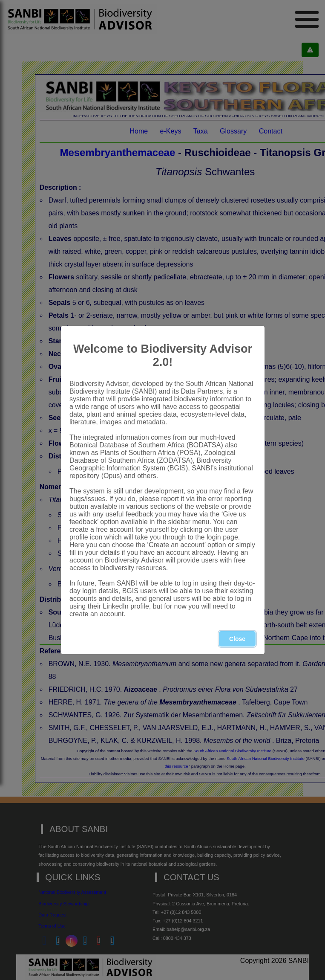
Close (237, 639)
